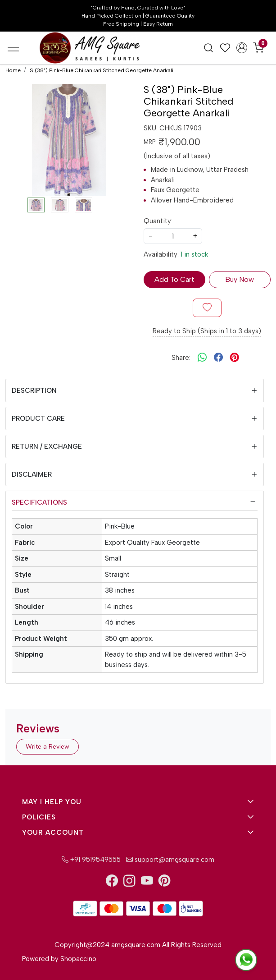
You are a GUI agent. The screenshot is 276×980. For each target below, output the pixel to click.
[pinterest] (235, 358)
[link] (209, 48)
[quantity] (173, 236)
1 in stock (194, 254)
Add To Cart (174, 279)
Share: (181, 358)
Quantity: (158, 221)
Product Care (38, 419)
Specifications (39, 502)
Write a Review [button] (48, 747)
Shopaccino (78, 959)
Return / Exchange (47, 446)
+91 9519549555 (91, 860)
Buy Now (240, 279)
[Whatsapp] (202, 358)
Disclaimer (32, 474)
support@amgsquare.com (169, 860)
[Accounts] (242, 48)
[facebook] (218, 358)
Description (34, 391)
